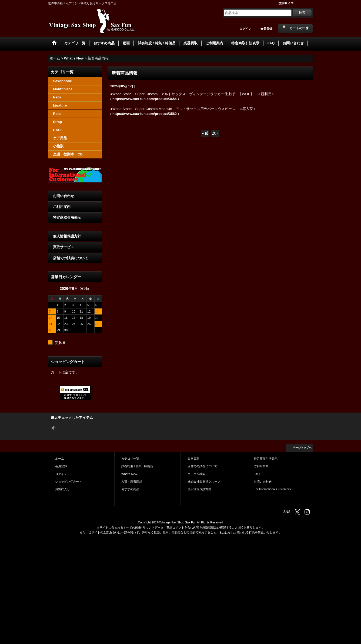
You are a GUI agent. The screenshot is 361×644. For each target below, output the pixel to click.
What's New (129, 474)
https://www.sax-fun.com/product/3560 (145, 114)
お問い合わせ (63, 196)
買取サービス (63, 247)
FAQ (257, 474)
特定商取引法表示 (67, 218)
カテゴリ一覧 (130, 459)
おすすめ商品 (130, 489)
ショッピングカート (68, 482)
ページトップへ (302, 448)
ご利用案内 (62, 207)
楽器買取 (193, 459)
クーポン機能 (196, 474)
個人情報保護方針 (67, 236)
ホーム (60, 459)
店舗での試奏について (71, 258)
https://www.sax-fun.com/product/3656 (145, 99)
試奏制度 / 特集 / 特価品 (137, 466)
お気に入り (63, 489)
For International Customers (272, 489)
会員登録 (266, 29)
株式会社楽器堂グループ (204, 482)
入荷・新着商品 (132, 482)
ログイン (245, 29)
